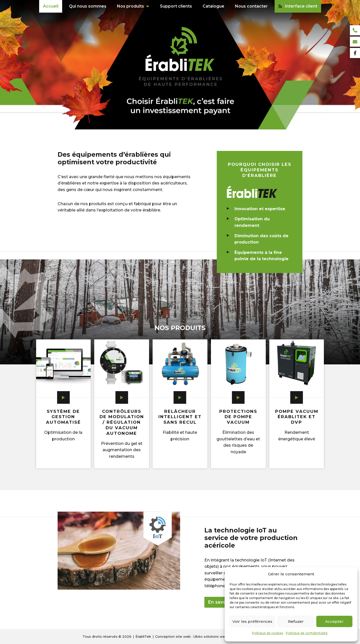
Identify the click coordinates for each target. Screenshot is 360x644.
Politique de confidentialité (307, 633)
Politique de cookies (268, 633)
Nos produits (130, 6)
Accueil (51, 6)
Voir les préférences (252, 621)
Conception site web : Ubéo (191, 636)
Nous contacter (251, 6)
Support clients (176, 6)
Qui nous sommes (88, 6)
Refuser (296, 621)
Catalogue (213, 6)
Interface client (298, 6)
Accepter (334, 621)
